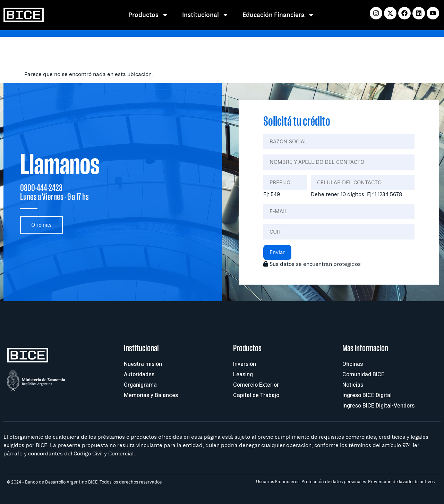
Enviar (277, 252)
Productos (148, 15)
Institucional (205, 15)
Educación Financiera (278, 15)
